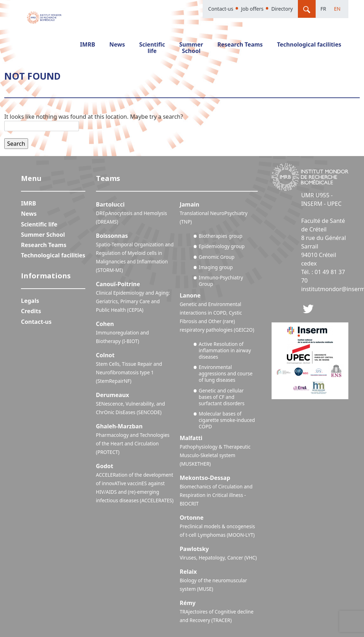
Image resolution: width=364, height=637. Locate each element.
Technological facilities (309, 44)
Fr (323, 9)
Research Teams (240, 44)
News (117, 44)
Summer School (191, 48)
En (337, 9)
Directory (282, 9)
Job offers (252, 9)
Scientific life (152, 48)
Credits (31, 311)
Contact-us (221, 9)
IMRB (87, 44)
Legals (30, 301)
